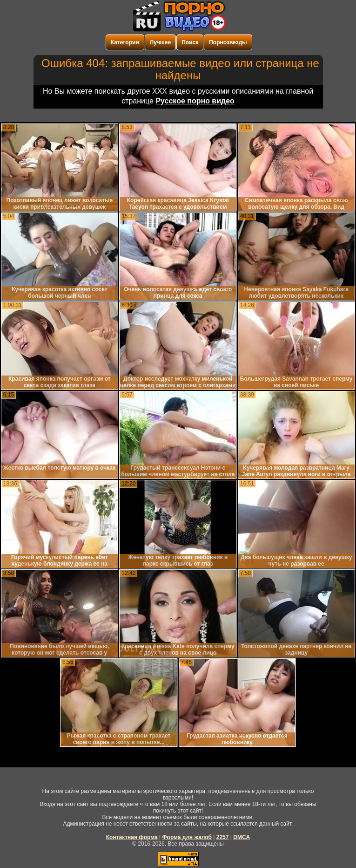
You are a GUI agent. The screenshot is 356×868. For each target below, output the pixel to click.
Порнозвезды (228, 42)
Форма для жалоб (187, 837)
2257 (223, 837)
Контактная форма (132, 837)
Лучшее (160, 42)
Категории (125, 42)
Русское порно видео (195, 101)
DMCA (242, 837)
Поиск (190, 42)
